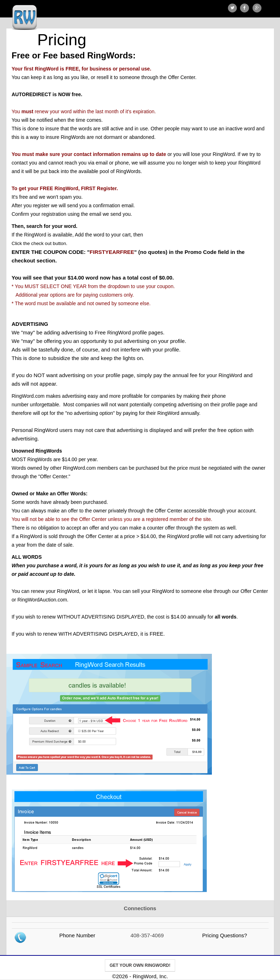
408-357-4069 (147, 935)
